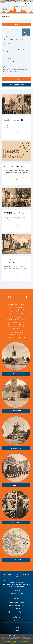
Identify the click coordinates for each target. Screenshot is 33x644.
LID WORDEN (17, 79)
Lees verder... (11, 52)
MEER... (16, 133)
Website (16, 621)
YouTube (17, 627)
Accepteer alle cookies (10, 641)
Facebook (16, 624)
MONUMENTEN (16, 411)
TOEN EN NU (16, 522)
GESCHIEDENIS (16, 448)
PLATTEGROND (16, 560)
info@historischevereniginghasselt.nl (16, 612)
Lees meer (19, 643)
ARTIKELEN (16, 485)
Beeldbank (16, 630)
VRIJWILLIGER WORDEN (17, 85)
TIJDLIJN (16, 374)
